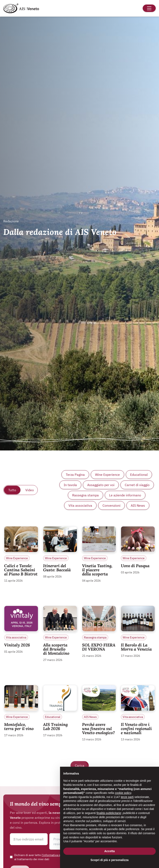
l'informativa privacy (55, 855)
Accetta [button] (110, 851)
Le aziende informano (125, 495)
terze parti (127, 797)
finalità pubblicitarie (109, 813)
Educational (139, 475)
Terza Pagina (75, 475)
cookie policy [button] (123, 793)
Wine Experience (107, 475)
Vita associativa (80, 505)
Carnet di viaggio (137, 485)
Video (30, 490)
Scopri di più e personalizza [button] (110, 860)
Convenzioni (111, 505)
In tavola (70, 485)
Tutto (12, 490)
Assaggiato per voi (101, 485)
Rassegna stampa (85, 495)
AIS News (138, 505)
